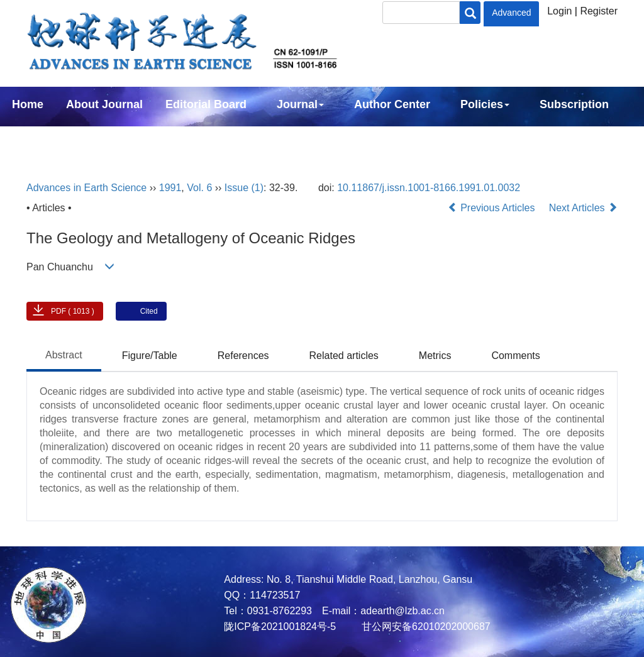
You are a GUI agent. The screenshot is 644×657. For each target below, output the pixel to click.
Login (559, 11)
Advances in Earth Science (86, 188)
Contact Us (42, 138)
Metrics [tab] (435, 356)
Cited (149, 311)
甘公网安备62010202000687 (425, 627)
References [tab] (243, 356)
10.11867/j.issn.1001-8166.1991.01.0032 (429, 188)
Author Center (392, 104)
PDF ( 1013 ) (73, 311)
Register (599, 11)
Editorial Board (206, 104)
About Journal (104, 104)
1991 (170, 188)
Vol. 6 (199, 188)
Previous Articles (493, 208)
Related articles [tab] (344, 356)
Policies (485, 104)
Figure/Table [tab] (150, 356)
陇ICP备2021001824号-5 (280, 627)
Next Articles (583, 208)
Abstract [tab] (64, 355)
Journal (300, 104)
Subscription (574, 104)
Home (28, 104)
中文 (106, 138)
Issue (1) (244, 188)
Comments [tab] (515, 356)
